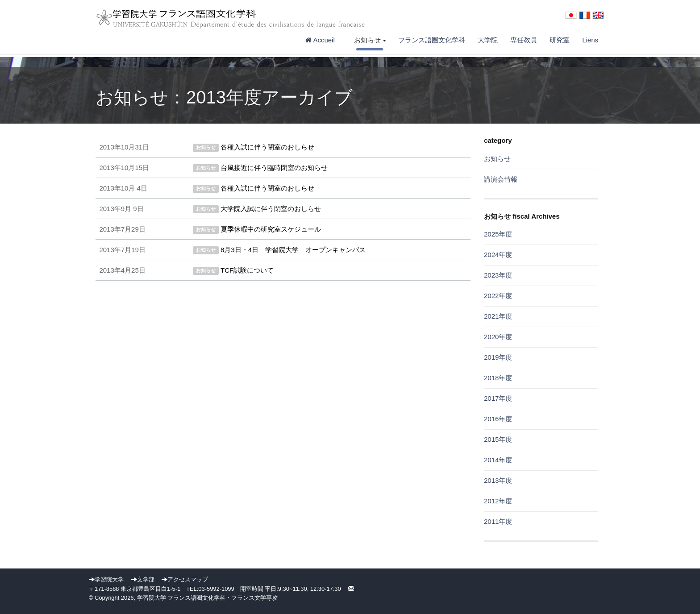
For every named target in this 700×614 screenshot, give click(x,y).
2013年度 (498, 480)
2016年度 (498, 419)
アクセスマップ (185, 579)
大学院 (488, 40)
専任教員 (524, 40)
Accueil (323, 40)
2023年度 (498, 275)
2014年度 (498, 460)
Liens (590, 40)
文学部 (143, 579)
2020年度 (498, 337)
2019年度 (498, 357)
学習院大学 (106, 579)
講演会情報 (501, 179)
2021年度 (498, 316)
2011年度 (498, 521)
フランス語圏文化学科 (432, 40)
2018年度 (498, 378)
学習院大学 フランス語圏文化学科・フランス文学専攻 (208, 598)
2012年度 (498, 501)
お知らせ (370, 40)
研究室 (560, 40)
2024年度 (498, 255)
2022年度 (498, 296)
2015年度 (498, 439)
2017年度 (498, 398)
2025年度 (498, 234)
